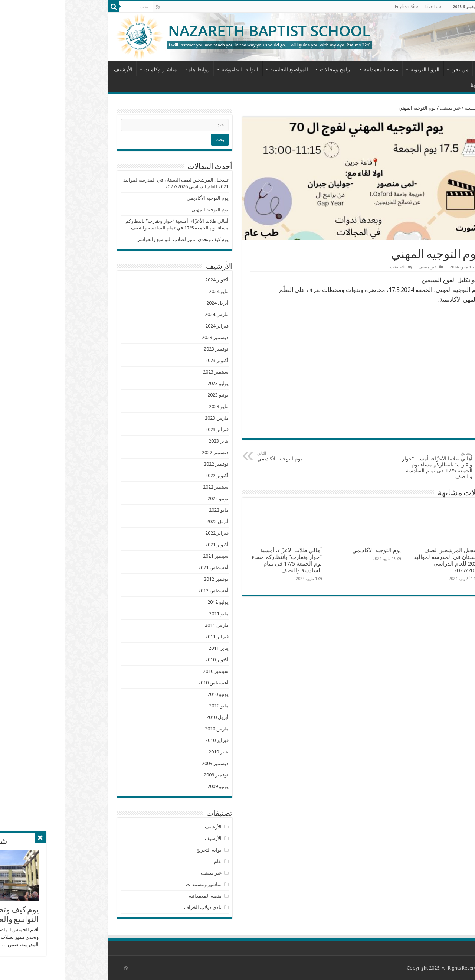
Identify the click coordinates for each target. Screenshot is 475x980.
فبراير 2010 (152, 740)
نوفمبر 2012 (152, 579)
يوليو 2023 (153, 383)
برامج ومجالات (271, 69)
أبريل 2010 (153, 717)
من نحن (395, 69)
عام (153, 861)
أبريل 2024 (153, 303)
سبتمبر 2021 (151, 556)
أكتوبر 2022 (152, 476)
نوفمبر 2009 (152, 775)
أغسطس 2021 (149, 568)
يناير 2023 (154, 441)
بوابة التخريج (144, 850)
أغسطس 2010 (149, 683)
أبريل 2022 (153, 522)
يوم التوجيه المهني (145, 210)
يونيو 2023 (153, 395)
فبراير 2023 (152, 429)
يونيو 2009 (153, 786)
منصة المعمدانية (317, 69)
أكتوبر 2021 (152, 545)
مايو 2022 (154, 510)
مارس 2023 (152, 418)
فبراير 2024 (152, 326)
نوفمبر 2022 (152, 464)
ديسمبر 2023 (151, 337)
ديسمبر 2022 (151, 452)
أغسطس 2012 (149, 591)
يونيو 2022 (153, 499)
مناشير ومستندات (139, 884)
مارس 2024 (152, 314)
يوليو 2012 (153, 602)
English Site (342, 7)
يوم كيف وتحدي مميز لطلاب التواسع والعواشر (118, 239)
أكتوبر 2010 (152, 660)
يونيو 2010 (153, 694)
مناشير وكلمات (96, 69)
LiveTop (369, 7)
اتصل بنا (415, 85)
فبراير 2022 (152, 533)
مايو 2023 (154, 406)
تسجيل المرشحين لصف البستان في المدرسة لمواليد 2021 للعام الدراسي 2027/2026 (382, 560)
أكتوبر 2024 (152, 280)
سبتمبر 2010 (151, 671)
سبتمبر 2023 (151, 372)
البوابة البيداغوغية (175, 69)
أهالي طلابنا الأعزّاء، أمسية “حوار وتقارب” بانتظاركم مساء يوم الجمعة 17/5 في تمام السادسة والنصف (370, 465)
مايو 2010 (154, 706)
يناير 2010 (154, 752)
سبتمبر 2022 (151, 487)
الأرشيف (59, 69)
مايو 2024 (154, 291)
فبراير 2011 (152, 637)
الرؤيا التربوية (360, 69)
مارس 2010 (152, 729)
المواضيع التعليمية (225, 69)
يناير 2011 (154, 648)
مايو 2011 (154, 614)
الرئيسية (418, 69)
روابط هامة (133, 69)
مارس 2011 (152, 625)
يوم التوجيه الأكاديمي (231, 456)
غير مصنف (386, 108)
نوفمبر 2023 (152, 349)
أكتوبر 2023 (152, 360)
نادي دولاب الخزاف (138, 907)
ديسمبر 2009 (151, 763)
